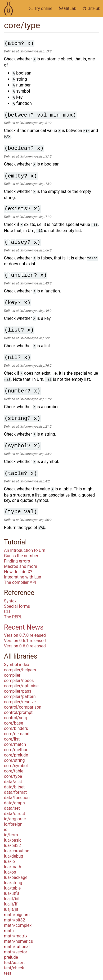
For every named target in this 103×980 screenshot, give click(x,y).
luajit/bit (12, 899)
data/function (17, 798)
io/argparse (15, 819)
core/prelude (16, 755)
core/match (15, 744)
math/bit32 (14, 920)
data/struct (15, 814)
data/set (12, 808)
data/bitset (14, 787)
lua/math (13, 867)
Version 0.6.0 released (25, 646)
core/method (16, 750)
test (8, 973)
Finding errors (17, 561)
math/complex (18, 925)
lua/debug (14, 856)
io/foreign (13, 824)
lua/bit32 (12, 845)
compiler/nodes (19, 681)
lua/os (10, 872)
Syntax (10, 601)
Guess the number (21, 556)
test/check (14, 968)
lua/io (9, 861)
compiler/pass (18, 691)
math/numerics (19, 941)
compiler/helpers (20, 670)
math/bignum (17, 915)
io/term (11, 835)
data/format (15, 792)
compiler (12, 675)
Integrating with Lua (23, 577)
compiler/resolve (20, 702)
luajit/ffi (11, 904)
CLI (7, 612)
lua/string (13, 883)
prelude (11, 957)
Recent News (24, 627)
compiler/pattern (20, 696)
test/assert (14, 963)
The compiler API (20, 582)
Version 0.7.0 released (25, 635)
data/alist (13, 782)
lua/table (12, 888)
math (9, 931)
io (6, 830)
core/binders (16, 728)
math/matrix (16, 936)
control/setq (16, 718)
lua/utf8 (12, 893)
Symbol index (17, 665)
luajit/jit (11, 909)
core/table (14, 771)
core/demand (17, 734)
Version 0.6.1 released (25, 641)
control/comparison (23, 707)
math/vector (16, 952)
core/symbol (16, 766)
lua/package (16, 877)
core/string (14, 760)
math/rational (17, 947)
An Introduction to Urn (25, 550)
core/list (12, 739)
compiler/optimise (21, 686)
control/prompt (18, 712)
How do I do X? (18, 572)
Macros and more (21, 566)
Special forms (17, 606)
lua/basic (13, 840)
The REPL (13, 617)
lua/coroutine (17, 851)
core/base (14, 723)
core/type (13, 776)
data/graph (14, 803)
